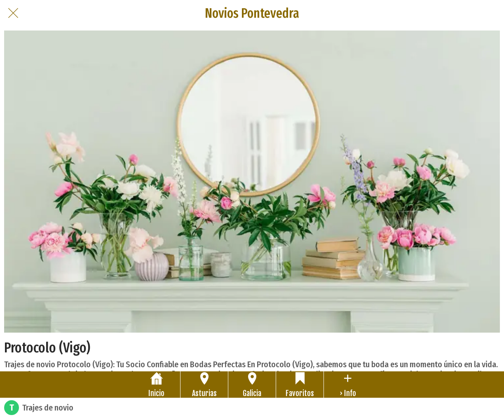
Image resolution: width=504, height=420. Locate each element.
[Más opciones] (348, 385)
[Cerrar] (13, 13)
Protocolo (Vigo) (47, 348)
